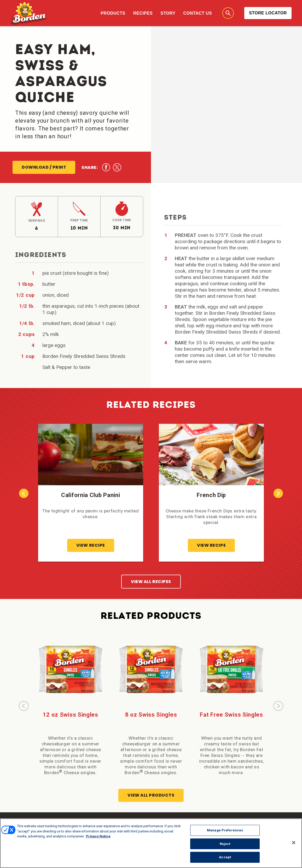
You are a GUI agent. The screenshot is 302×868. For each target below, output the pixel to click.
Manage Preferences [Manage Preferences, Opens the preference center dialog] (225, 832)
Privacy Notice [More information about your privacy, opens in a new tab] (98, 838)
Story (168, 13)
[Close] (294, 845)
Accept (225, 860)
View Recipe (91, 545)
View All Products (151, 795)
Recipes (143, 13)
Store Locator (268, 13)
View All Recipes (151, 582)
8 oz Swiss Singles (151, 715)
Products (113, 13)
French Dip (211, 495)
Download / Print (44, 167)
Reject (225, 846)
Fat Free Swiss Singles (231, 715)
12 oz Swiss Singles (71, 715)
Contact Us (198, 13)
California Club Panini (91, 495)
